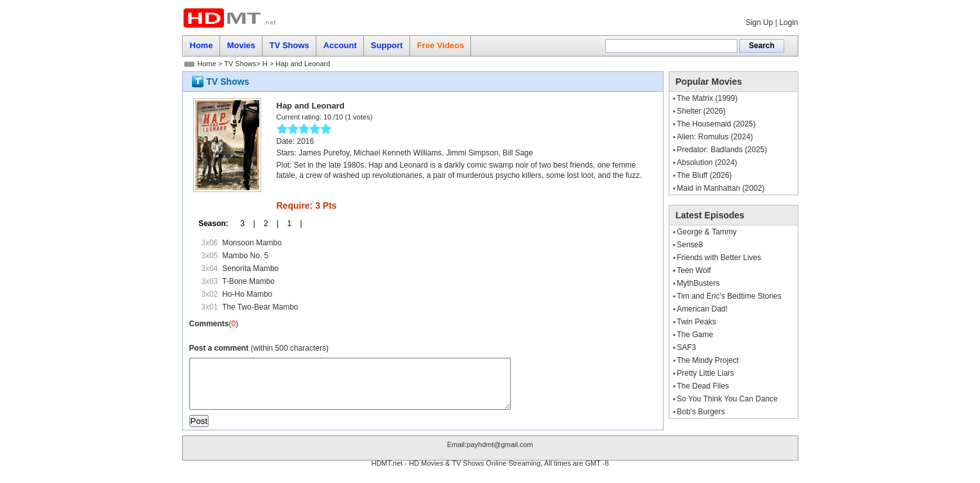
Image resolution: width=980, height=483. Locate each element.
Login (788, 22)
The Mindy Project (708, 360)
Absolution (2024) (707, 162)
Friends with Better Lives (719, 258)
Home (207, 64)
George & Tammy (707, 232)
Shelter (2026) (701, 111)
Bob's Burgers (701, 412)
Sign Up (760, 22)
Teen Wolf (694, 270)
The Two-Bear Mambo (260, 307)
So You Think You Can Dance (727, 399)
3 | (243, 224)
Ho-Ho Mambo (247, 294)
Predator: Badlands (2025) (722, 150)
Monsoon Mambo (252, 243)
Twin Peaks (697, 322)
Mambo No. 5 (245, 256)
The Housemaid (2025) (717, 124)
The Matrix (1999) (708, 98)
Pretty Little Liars (706, 373)
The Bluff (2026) (705, 175)
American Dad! (702, 309)
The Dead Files (703, 386)
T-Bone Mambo (248, 281)
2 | (267, 224)
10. (328, 117)
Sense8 (690, 245)
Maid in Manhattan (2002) (721, 188)
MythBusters (699, 283)
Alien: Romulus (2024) (715, 137)
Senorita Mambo (250, 268)
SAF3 (687, 347)
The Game (695, 335)
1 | (290, 224)
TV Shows (240, 64)
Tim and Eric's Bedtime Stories (729, 296)
